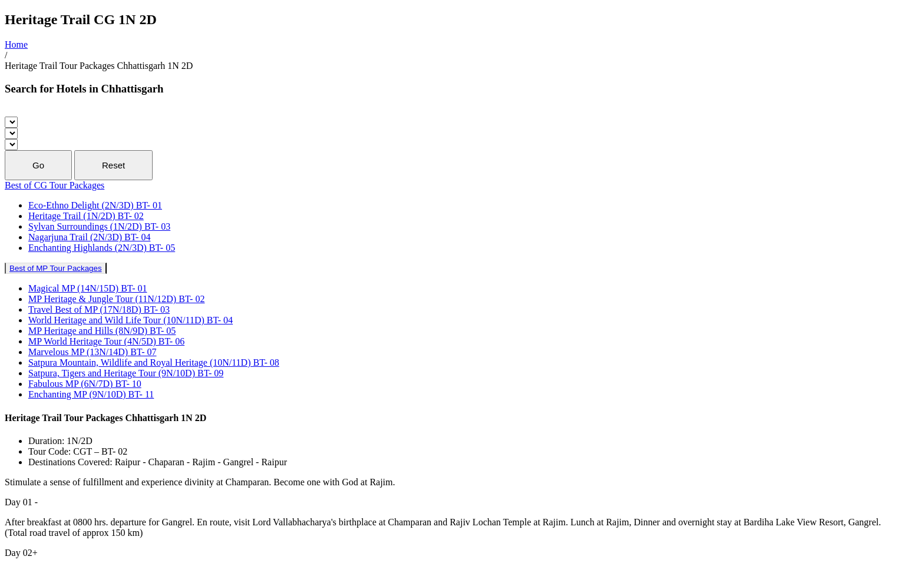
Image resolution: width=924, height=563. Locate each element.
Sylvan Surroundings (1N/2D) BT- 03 (99, 226)
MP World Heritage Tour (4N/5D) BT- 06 (106, 341)
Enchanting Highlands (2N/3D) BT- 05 (102, 248)
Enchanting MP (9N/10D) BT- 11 (91, 394)
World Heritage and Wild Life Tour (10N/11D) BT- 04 (131, 320)
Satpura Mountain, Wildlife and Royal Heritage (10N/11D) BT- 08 (154, 362)
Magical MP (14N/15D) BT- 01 (88, 288)
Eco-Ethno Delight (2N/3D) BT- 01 (95, 205)
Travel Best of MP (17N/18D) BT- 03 (99, 309)
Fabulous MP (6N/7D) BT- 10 (85, 384)
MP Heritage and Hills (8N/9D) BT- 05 (102, 331)
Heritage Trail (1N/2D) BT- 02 (86, 216)
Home (16, 44)
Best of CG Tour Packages (55, 185)
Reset (113, 165)
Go (38, 165)
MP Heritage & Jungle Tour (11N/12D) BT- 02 (116, 299)
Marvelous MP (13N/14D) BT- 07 (92, 352)
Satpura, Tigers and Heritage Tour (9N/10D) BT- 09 (126, 373)
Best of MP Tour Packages (56, 268)
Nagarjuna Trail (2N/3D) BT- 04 (89, 237)
